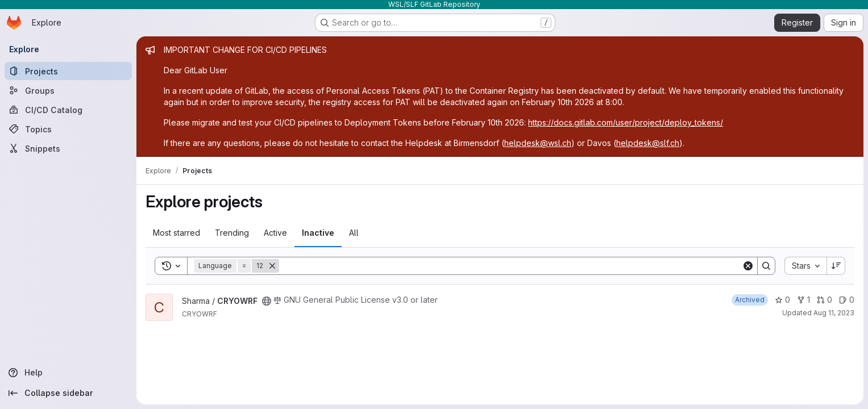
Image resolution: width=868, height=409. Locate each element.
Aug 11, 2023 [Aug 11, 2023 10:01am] (834, 313)
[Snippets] (68, 148)
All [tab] (354, 233)
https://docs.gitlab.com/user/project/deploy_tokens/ (626, 122)
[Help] (68, 373)
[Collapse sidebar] (68, 393)
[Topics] (68, 129)
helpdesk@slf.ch (648, 143)
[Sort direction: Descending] (836, 266)
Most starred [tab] (176, 233)
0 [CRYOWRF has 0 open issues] (847, 300)
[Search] (510, 266)
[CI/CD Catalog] (68, 110)
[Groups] (68, 90)
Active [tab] (275, 233)
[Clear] (748, 266)
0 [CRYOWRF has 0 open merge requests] (825, 300)
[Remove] (272, 266)
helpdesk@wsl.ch (538, 143)
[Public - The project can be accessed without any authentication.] (267, 301)
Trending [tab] (232, 233)
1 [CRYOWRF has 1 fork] (803, 300)
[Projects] (68, 71)
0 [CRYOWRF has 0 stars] (782, 300)
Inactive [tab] (318, 233)
